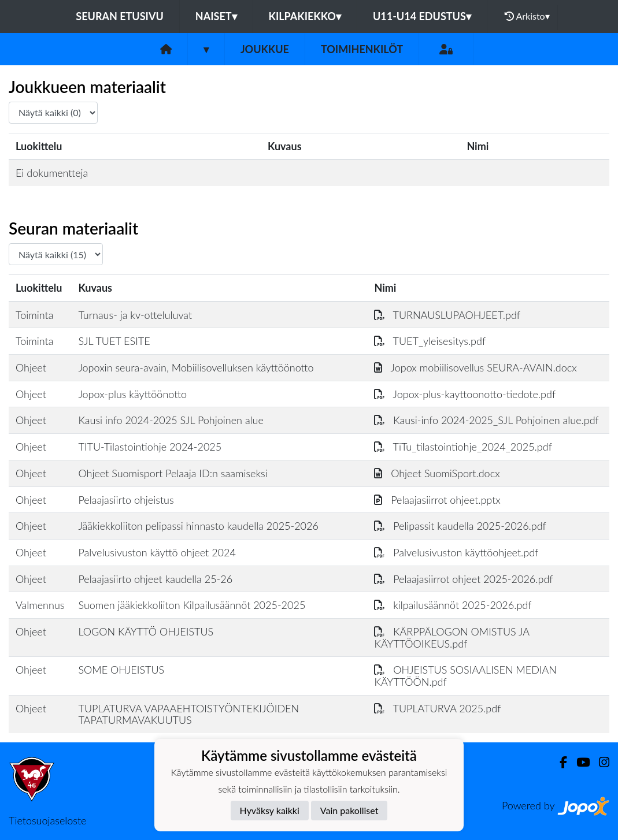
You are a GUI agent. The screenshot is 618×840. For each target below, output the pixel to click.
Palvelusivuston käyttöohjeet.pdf (456, 552)
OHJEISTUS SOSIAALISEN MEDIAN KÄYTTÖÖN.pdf (465, 676)
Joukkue (265, 49)
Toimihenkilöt (362, 49)
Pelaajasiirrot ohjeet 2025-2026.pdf (463, 579)
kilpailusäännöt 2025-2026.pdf (453, 605)
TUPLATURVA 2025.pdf (437, 708)
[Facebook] (559, 762)
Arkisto (527, 16)
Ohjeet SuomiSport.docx (437, 473)
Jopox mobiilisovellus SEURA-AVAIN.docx (475, 367)
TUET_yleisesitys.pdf (430, 341)
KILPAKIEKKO (305, 16)
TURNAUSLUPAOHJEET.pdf (447, 315)
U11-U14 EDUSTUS (422, 16)
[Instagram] (600, 762)
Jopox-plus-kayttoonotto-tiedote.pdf (465, 394)
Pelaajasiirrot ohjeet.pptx (437, 500)
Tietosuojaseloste (47, 820)
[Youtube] (578, 762)
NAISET (216, 16)
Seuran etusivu (120, 16)
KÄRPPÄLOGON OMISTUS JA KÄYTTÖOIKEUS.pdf (452, 638)
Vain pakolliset (349, 810)
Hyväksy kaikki (270, 810)
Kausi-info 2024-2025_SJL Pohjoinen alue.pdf (486, 420)
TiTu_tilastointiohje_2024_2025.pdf (463, 447)
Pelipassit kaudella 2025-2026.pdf (460, 526)
